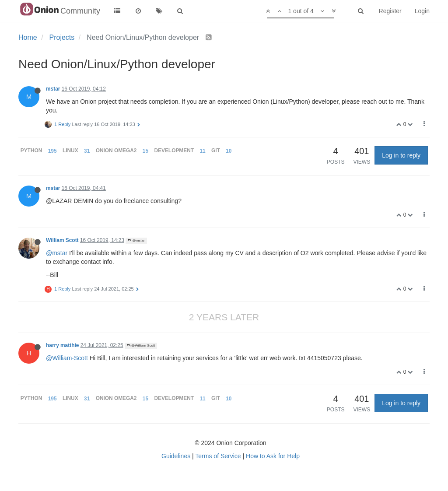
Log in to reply (401, 155)
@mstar (136, 240)
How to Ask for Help (273, 456)
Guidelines (176, 456)
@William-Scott (67, 358)
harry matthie (62, 345)
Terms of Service (218, 456)
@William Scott (141, 345)
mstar (53, 89)
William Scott (62, 240)
